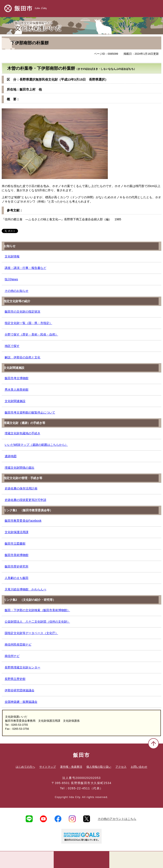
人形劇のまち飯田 (17, 578)
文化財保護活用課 (17, 532)
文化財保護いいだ (81, 25)
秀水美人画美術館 (17, 390)
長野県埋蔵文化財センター (22, 667)
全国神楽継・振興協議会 (21, 702)
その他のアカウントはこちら (117, 819)
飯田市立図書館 (15, 544)
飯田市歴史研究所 (17, 566)
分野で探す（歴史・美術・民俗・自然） (31, 334)
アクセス (121, 767)
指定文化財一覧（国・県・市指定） (28, 323)
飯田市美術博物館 (17, 555)
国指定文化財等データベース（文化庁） (31, 633)
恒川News (11, 279)
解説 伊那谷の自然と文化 (22, 357)
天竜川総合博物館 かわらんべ (25, 589)
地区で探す (12, 346)
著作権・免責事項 (71, 767)
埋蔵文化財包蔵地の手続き (22, 433)
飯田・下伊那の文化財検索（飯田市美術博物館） (37, 610)
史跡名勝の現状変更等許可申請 (25, 500)
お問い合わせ (139, 767)
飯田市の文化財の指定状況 (22, 312)
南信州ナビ (12, 656)
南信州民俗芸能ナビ (18, 644)
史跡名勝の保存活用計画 (21, 488)
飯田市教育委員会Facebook (23, 521)
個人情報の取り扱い (99, 767)
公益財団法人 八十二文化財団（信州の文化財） (37, 622)
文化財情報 (12, 256)
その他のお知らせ (17, 291)
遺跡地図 (11, 456)
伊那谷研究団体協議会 (20, 690)
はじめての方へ (25, 767)
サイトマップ (48, 767)
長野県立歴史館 (15, 679)
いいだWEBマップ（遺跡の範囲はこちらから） (36, 445)
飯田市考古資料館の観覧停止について (30, 412)
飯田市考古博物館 (17, 378)
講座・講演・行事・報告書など (25, 268)
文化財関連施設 (15, 401)
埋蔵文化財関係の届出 (20, 468)
